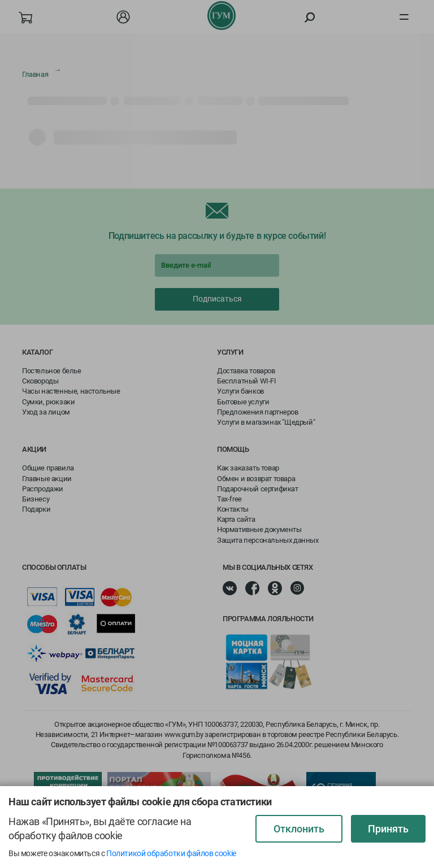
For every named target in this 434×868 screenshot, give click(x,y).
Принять (388, 829)
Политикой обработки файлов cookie (171, 853)
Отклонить (299, 829)
